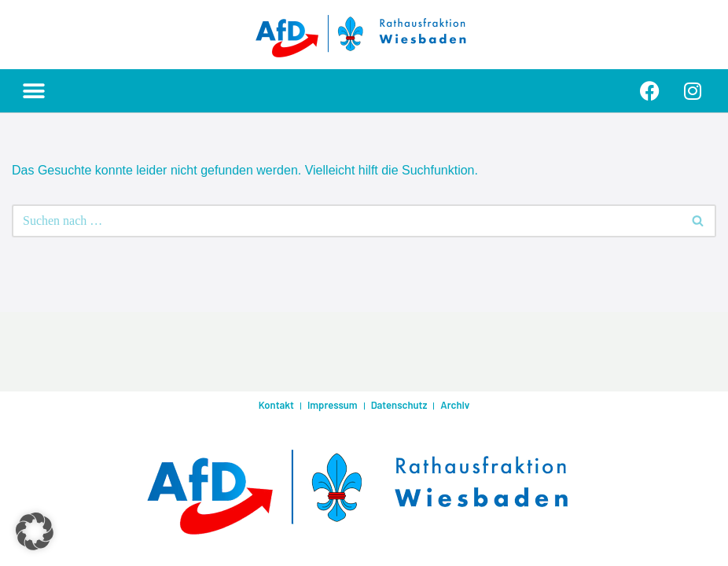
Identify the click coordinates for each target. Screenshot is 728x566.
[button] (33, 91)
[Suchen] (346, 221)
